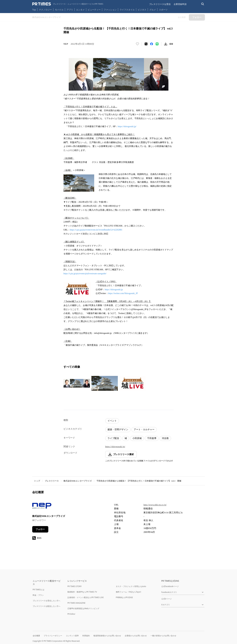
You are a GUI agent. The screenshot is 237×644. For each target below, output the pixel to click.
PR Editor (71, 614)
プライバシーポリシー (53, 636)
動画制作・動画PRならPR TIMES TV (82, 592)
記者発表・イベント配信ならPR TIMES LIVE (86, 597)
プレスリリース (52, 481)
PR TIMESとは (39, 590)
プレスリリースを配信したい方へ (46, 606)
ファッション (110, 10)
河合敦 (165, 438)
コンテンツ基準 (72, 636)
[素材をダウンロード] (166, 44)
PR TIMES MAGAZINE (76, 603)
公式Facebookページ (170, 586)
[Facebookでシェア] (152, 44)
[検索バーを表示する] (203, 4)
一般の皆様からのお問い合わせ (163, 636)
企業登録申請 (180, 4)
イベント (112, 421)
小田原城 (137, 438)
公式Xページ (167, 599)
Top (34, 10)
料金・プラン (38, 595)
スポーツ (163, 10)
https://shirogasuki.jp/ (127, 126)
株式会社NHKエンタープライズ (78, 481)
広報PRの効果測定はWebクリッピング (83, 608)
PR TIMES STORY (75, 586)
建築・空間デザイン (118, 429)
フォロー (40, 529)
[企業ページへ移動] (42, 507)
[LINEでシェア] (157, 44)
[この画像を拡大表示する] (77, 383)
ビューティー (94, 10)
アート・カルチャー (144, 429)
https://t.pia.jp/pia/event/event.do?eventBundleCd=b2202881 (96, 230)
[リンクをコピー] (171, 44)
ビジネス (142, 10)
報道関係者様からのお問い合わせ (107, 636)
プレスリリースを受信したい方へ (46, 601)
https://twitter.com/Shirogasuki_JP (123, 293)
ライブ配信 (113, 438)
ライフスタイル (127, 10)
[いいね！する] (137, 44)
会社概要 (36, 636)
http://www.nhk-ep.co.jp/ (155, 505)
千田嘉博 (152, 438)
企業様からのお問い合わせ (136, 636)
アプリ (70, 10)
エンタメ (80, 10)
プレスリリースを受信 (160, 4)
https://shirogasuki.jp (114, 290)
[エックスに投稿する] (146, 44)
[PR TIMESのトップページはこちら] (68, 4)
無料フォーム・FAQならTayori (128, 592)
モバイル (59, 10)
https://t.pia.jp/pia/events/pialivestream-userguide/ (85, 274)
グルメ (153, 10)
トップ (37, 481)
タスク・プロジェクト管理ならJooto (131, 586)
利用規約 (86, 636)
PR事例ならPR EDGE (124, 597)
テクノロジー (45, 10)
